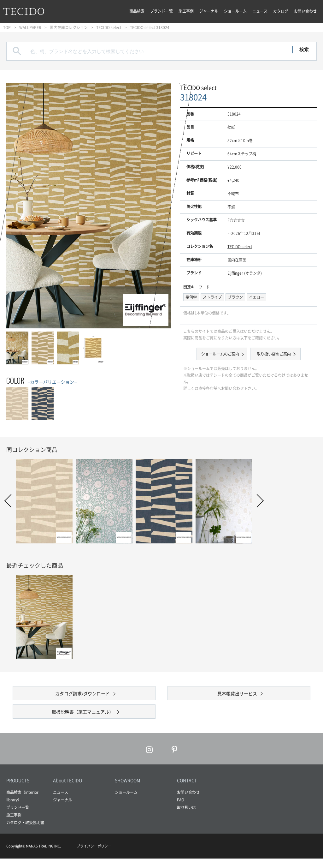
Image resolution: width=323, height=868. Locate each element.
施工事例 (186, 11)
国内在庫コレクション (69, 27)
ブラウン (235, 297)
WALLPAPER (30, 27)
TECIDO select (109, 27)
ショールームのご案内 (221, 354)
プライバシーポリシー (94, 856)
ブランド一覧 (161, 11)
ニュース (260, 11)
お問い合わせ (305, 11)
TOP (7, 27)
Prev (11, 501)
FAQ (181, 809)
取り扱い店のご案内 (273, 354)
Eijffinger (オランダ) (245, 273)
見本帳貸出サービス (237, 696)
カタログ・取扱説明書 (25, 832)
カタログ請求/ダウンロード (83, 696)
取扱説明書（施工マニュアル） (83, 719)
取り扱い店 (186, 817)
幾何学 (191, 297)
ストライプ (212, 297)
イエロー (256, 297)
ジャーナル (209, 11)
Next (257, 501)
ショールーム (235, 11)
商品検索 (137, 11)
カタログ (281, 11)
